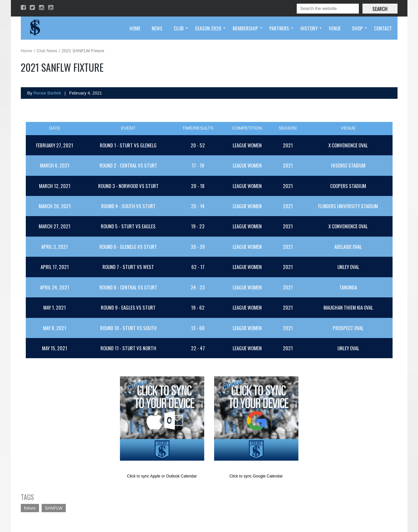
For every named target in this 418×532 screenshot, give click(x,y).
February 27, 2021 (55, 145)
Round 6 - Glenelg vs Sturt (128, 247)
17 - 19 (198, 165)
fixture (30, 508)
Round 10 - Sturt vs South (128, 328)
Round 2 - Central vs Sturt (128, 165)
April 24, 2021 (55, 287)
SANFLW (54, 508)
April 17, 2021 (55, 267)
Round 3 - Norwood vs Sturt (128, 186)
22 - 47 (198, 348)
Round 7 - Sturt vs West (128, 267)
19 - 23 (198, 226)
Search (380, 9)
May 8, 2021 (55, 328)
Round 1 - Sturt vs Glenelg (128, 145)
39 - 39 (198, 247)
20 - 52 (198, 145)
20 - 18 (198, 186)
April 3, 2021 (55, 247)
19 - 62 (198, 307)
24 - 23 (198, 287)
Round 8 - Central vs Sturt (128, 287)
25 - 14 (198, 206)
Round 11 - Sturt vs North (128, 348)
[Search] (328, 9)
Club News (47, 51)
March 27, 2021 (55, 226)
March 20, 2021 (55, 206)
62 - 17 (198, 267)
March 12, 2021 (55, 186)
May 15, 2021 (55, 348)
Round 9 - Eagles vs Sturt (128, 307)
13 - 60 (198, 328)
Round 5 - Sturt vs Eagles (128, 226)
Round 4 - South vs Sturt (128, 206)
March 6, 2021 (55, 165)
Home (27, 51)
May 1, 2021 (55, 307)
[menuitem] (135, 28)
